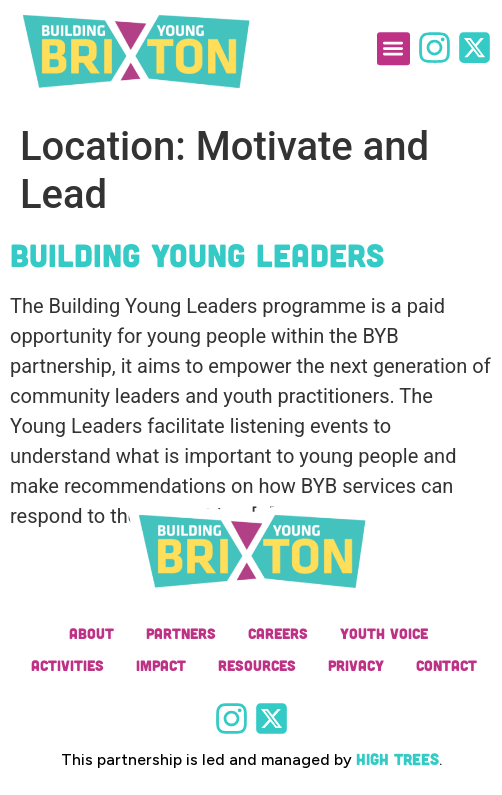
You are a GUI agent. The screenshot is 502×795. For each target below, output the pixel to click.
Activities (67, 665)
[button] (393, 41)
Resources (257, 665)
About (91, 633)
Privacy (356, 665)
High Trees (397, 758)
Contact (446, 665)
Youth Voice (384, 633)
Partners (181, 633)
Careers (278, 633)
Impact (161, 665)
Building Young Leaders (197, 254)
